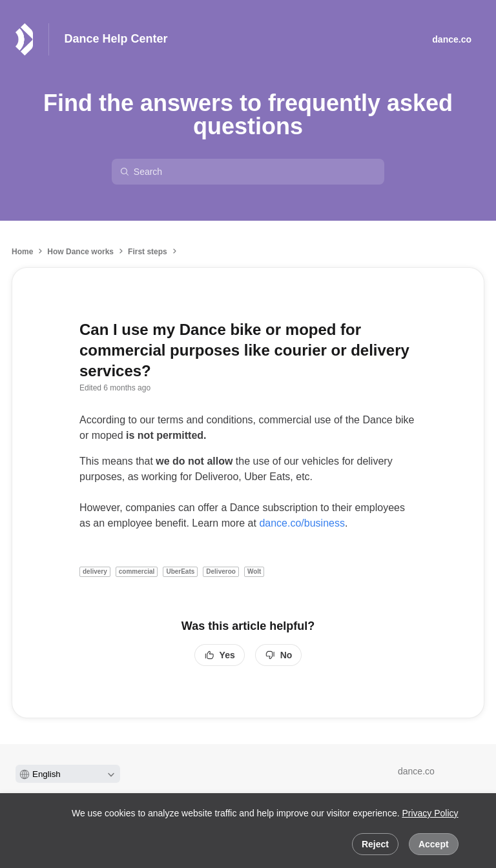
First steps (148, 252)
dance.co (416, 771)
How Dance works (80, 252)
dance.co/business (302, 523)
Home (22, 252)
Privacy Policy (430, 813)
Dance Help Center (116, 39)
